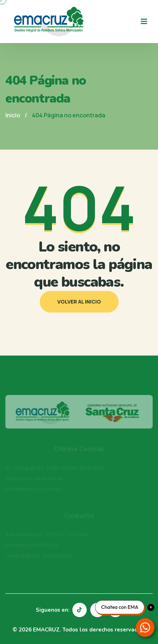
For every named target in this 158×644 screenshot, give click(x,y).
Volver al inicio (79, 302)
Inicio (13, 115)
